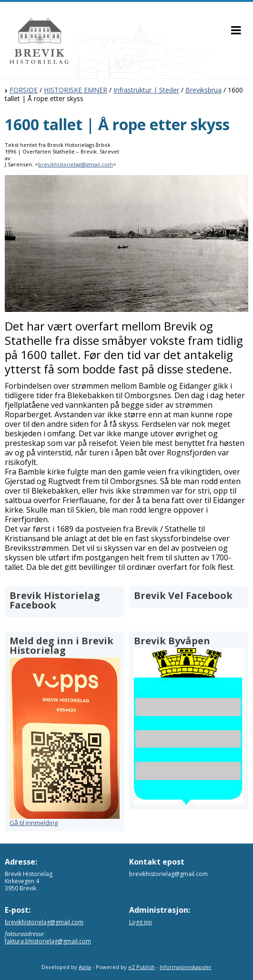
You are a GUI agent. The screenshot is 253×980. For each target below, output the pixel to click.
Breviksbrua (203, 90)
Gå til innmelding (34, 823)
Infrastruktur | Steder (146, 90)
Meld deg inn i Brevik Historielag (61, 645)
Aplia (85, 967)
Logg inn (141, 922)
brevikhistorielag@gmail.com (76, 164)
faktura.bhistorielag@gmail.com (48, 941)
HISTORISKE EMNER (76, 90)
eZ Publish (142, 967)
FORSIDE (24, 90)
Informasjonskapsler (186, 967)
